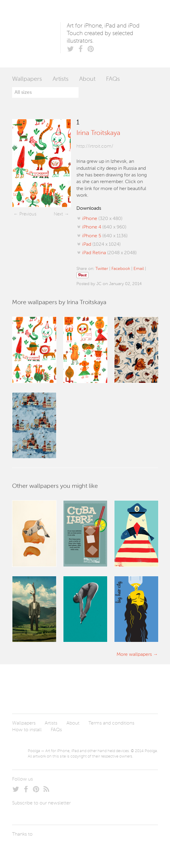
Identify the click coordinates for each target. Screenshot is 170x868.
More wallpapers (134, 655)
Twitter (102, 269)
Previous (28, 214)
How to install (27, 730)
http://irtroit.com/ (95, 146)
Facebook (121, 269)
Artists (61, 79)
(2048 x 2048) (109, 253)
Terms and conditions (111, 723)
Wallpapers (27, 79)
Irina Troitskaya (98, 133)
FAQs (113, 79)
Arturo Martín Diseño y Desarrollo (44, 848)
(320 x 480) (102, 219)
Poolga (36, 34)
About (87, 79)
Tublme (69, 848)
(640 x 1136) (105, 236)
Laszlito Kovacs (23, 848)
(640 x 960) (104, 227)
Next (58, 214)
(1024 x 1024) (101, 245)
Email (139, 269)
